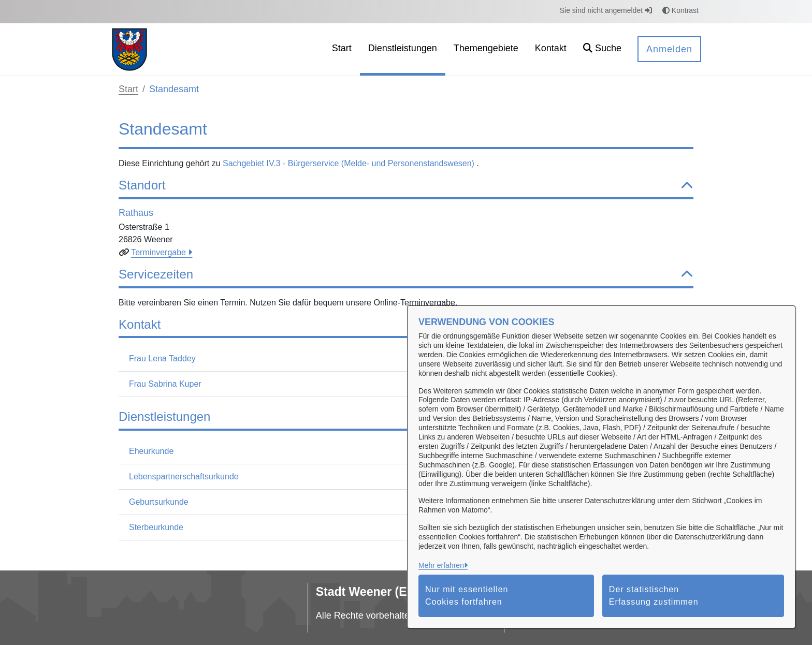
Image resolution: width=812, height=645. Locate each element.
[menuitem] (342, 49)
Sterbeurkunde (156, 527)
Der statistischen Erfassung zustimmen (654, 596)
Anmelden (669, 49)
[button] (602, 49)
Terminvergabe (160, 252)
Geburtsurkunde (159, 502)
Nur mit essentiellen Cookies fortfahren (467, 596)
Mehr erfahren (441, 565)
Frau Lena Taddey (162, 358)
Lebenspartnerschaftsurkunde (184, 477)
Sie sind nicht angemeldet (606, 10)
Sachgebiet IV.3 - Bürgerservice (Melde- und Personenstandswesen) (350, 163)
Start (128, 89)
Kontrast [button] (680, 10)
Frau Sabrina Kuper (165, 384)
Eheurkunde (151, 451)
